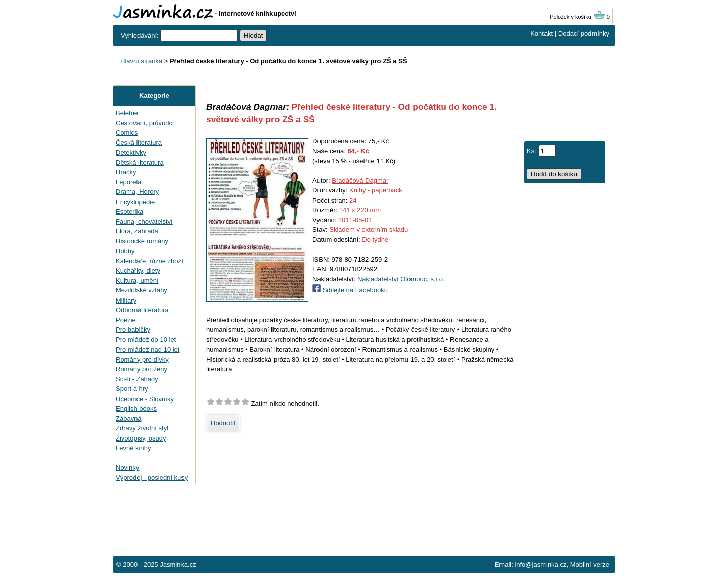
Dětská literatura (140, 162)
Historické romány (142, 241)
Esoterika (129, 211)
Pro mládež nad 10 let (148, 349)
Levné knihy (133, 448)
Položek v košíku (577, 17)
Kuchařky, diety (138, 271)
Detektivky (131, 152)
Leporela (129, 182)
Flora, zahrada (137, 231)
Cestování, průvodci (145, 123)
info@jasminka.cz (540, 565)
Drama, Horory (137, 192)
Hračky (126, 172)
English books (136, 408)
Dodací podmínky (584, 34)
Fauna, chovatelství (144, 222)
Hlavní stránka (141, 61)
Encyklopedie (135, 202)
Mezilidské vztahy (142, 290)
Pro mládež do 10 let (146, 340)
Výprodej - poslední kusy (152, 478)
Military (126, 300)
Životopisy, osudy (141, 438)
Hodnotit (223, 423)
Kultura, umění (137, 281)
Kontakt (541, 34)
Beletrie (127, 113)
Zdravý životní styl (142, 428)
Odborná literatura (142, 310)
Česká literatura (139, 143)
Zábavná (129, 419)
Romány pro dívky (142, 359)
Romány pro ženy (142, 369)
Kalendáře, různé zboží (150, 261)
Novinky (127, 468)
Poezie (126, 320)
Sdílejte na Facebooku (355, 290)
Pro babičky (133, 330)
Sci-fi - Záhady (137, 379)
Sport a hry (132, 389)
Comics (127, 133)
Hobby (125, 251)
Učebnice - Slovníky (145, 399)
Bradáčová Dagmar (360, 181)
